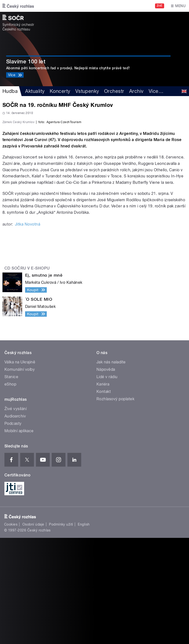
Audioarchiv (15, 522)
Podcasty (13, 530)
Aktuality (35, 91)
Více (156, 91)
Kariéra (103, 490)
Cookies (11, 630)
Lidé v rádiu (107, 483)
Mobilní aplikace (19, 537)
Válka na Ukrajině (20, 468)
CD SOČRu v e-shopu (27, 374)
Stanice (11, 483)
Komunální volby (20, 476)
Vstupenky (87, 91)
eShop (10, 490)
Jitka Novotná (28, 330)
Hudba (10, 91)
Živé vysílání (16, 515)
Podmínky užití (61, 630)
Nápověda (106, 476)
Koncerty (60, 91)
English (84, 630)
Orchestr (114, 91)
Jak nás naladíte (111, 468)
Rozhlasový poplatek (115, 505)
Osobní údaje (33, 630)
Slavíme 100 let (26, 61)
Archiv (136, 91)
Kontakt (104, 498)
